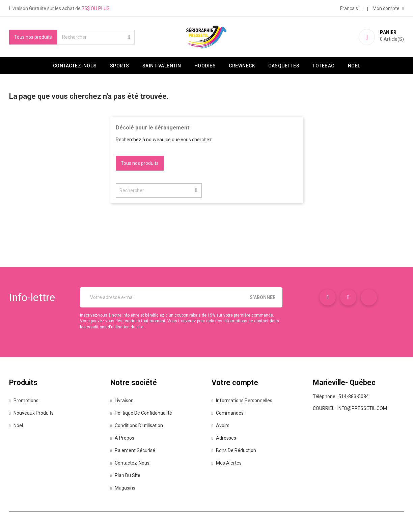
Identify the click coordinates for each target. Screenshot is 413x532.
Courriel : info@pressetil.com (350, 408)
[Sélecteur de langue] (351, 8)
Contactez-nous (75, 66)
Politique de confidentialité (143, 413)
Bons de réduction (236, 450)
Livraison (124, 401)
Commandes (229, 413)
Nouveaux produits (33, 413)
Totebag (324, 66)
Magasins (125, 488)
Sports (120, 66)
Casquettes (284, 66)
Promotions (25, 401)
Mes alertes (228, 463)
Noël (354, 66)
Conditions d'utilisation (138, 425)
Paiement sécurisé (134, 450)
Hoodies (205, 66)
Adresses (226, 438)
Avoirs (222, 425)
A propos (124, 438)
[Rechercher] (96, 37)
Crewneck (242, 66)
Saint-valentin (162, 66)
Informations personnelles (244, 401)
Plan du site (127, 475)
